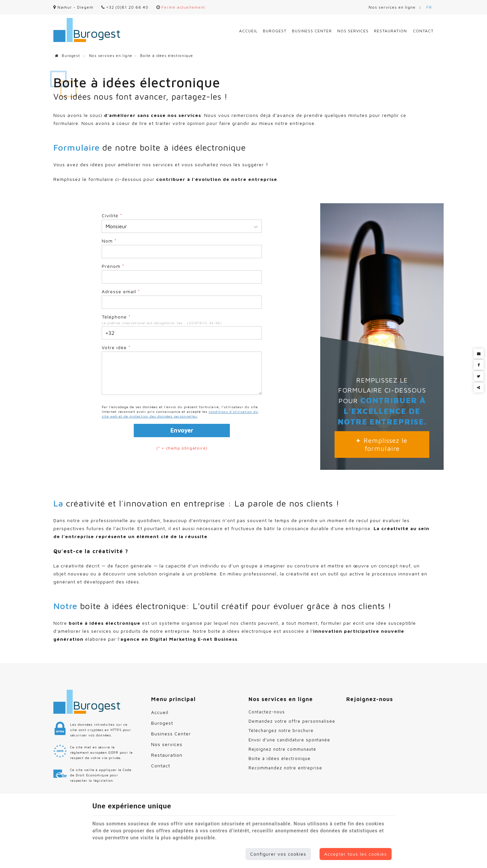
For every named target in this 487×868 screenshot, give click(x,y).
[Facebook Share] (479, 365)
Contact (423, 31)
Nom (109, 241)
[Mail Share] (479, 354)
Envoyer (182, 430)
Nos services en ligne (111, 55)
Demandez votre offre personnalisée (292, 721)
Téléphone (116, 317)
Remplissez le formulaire (382, 444)
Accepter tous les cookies (356, 854)
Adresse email (121, 291)
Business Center (312, 31)
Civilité (112, 215)
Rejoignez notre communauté (282, 749)
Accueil (248, 31)
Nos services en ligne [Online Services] (392, 7)
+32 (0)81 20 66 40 (125, 7)
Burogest (275, 31)
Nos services (353, 31)
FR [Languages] (429, 7)
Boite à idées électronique (280, 758)
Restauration (390, 31)
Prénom (113, 266)
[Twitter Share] (479, 376)
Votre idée (116, 347)
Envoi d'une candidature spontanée (289, 740)
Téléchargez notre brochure (281, 730)
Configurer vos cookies (278, 854)
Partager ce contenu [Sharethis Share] (479, 388)
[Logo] (87, 30)
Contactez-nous (267, 712)
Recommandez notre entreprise (285, 768)
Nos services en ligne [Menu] (281, 699)
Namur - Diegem (73, 7)
